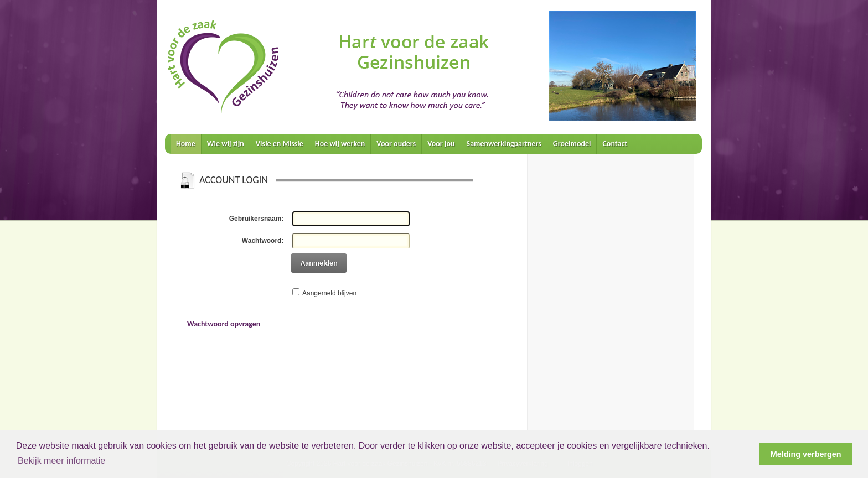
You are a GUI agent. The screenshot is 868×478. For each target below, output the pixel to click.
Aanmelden (319, 263)
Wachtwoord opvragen (224, 324)
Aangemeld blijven (329, 293)
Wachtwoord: (263, 241)
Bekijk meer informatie (61, 461)
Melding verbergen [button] (806, 454)
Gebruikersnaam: (257, 219)
